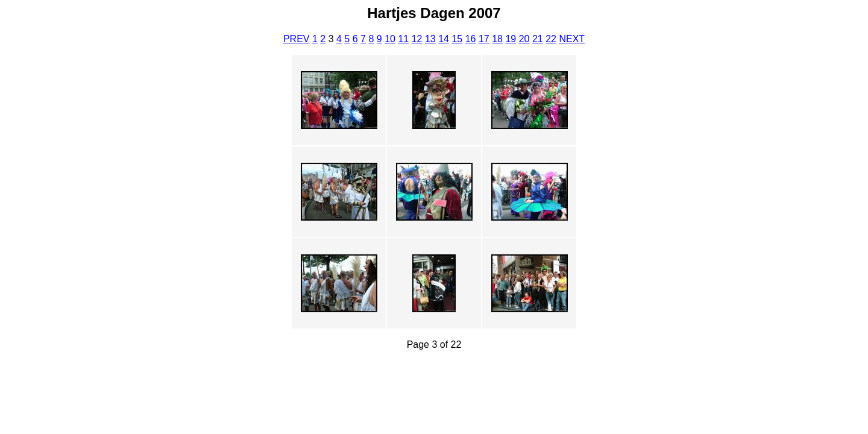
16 (471, 39)
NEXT (572, 39)
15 (457, 39)
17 (484, 39)
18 (497, 39)
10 (390, 39)
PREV (297, 39)
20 (524, 39)
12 (417, 39)
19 (511, 39)
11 (403, 39)
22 (551, 39)
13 (430, 39)
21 (538, 39)
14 (444, 39)
